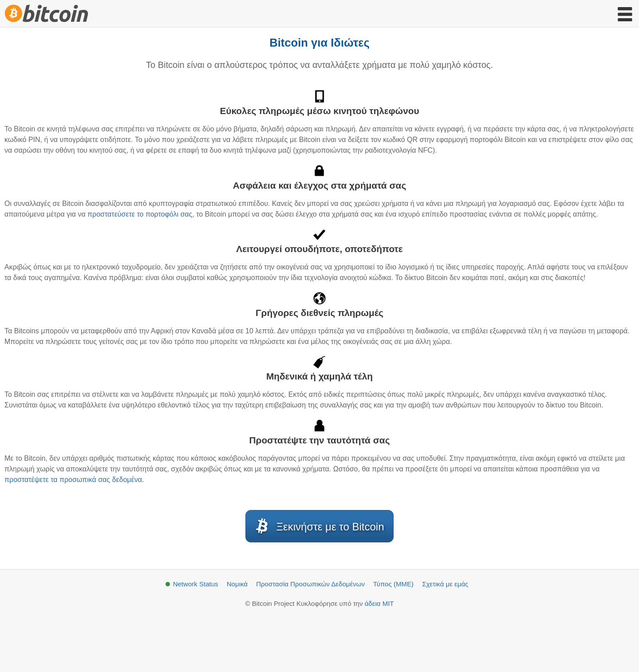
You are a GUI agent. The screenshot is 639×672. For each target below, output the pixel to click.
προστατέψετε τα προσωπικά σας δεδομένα (73, 480)
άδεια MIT (379, 603)
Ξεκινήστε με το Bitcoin (318, 526)
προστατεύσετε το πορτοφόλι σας (140, 214)
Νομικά (237, 584)
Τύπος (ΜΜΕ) (393, 584)
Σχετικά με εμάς (445, 584)
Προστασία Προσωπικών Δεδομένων (310, 584)
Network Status (196, 584)
